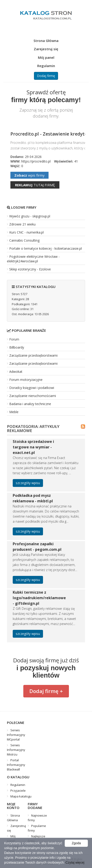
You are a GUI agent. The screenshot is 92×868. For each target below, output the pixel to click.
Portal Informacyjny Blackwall (16, 765)
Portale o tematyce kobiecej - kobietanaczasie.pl (46, 248)
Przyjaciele (18, 791)
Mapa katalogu (21, 796)
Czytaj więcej (75, 862)
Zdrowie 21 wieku (22, 224)
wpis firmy (29, 175)
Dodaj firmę (46, 76)
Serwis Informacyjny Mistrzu (16, 750)
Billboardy (17, 347)
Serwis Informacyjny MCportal (16, 735)
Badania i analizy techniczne (30, 404)
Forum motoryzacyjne (26, 380)
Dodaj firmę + (46, 691)
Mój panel (46, 57)
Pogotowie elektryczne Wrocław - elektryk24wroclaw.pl (33, 259)
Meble (14, 412)
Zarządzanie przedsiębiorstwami (33, 355)
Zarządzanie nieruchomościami (33, 396)
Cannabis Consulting (24, 240)
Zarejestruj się (46, 49)
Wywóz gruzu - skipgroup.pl (30, 216)
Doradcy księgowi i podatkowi (32, 388)
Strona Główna (46, 41)
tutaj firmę (35, 185)
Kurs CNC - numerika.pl (26, 232)
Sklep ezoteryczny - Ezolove (30, 269)
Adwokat (16, 372)
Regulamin (46, 66)
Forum (14, 339)
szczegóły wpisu (28, 483)
